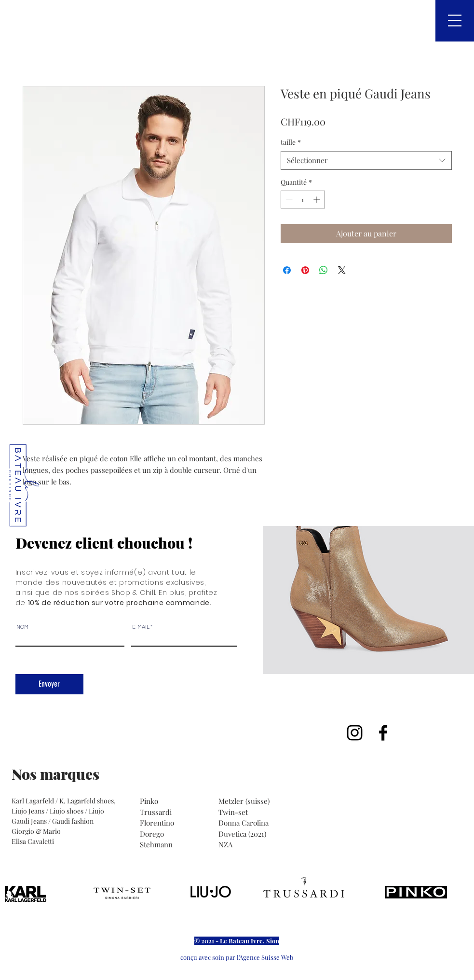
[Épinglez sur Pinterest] (305, 270)
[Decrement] (288, 200)
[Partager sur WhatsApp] (324, 270)
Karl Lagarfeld (34, 801)
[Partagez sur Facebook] (287, 270)
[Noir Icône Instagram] (355, 733)
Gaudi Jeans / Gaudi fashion (53, 821)
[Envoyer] (49, 684)
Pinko (150, 801)
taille (291, 142)
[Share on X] (342, 270)
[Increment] (318, 200)
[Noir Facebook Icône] (383, 733)
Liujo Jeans (28, 811)
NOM (22, 627)
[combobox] (366, 160)
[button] (455, 21)
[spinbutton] (303, 200)
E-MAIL (141, 627)
